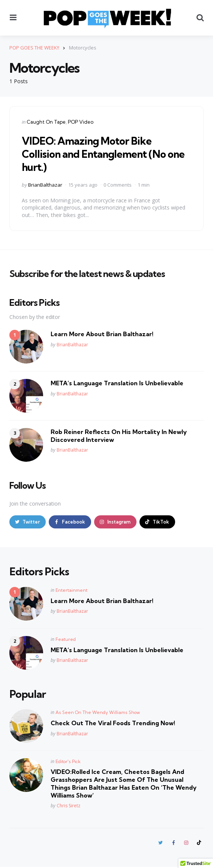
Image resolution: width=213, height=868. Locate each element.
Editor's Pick (68, 762)
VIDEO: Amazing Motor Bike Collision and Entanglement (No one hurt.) (106, 153)
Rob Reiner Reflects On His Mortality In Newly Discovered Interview (119, 436)
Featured (66, 640)
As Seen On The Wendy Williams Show (98, 713)
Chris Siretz (68, 806)
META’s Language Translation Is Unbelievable (117, 383)
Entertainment (71, 590)
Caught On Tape (46, 122)
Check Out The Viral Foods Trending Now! (113, 724)
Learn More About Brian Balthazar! (102, 334)
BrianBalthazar (45, 184)
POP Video (81, 122)
